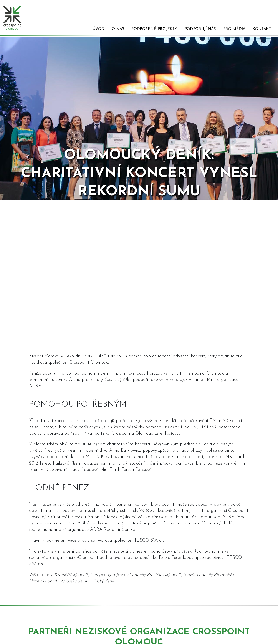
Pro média (234, 29)
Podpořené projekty (154, 29)
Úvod (98, 29)
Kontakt (262, 29)
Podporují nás (200, 29)
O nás (118, 29)
